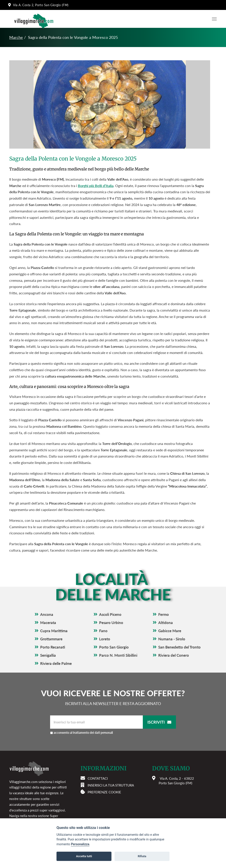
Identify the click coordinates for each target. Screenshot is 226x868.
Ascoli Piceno (110, 614)
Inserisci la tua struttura (111, 785)
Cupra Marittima (54, 631)
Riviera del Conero (174, 655)
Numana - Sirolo (172, 639)
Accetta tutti (84, 856)
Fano (103, 631)
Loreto (105, 639)
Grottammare (51, 639)
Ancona (47, 614)
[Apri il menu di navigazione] (213, 19)
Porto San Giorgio (114, 647)
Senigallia (48, 655)
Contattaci (98, 778)
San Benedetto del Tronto (179, 647)
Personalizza (80, 844)
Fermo (164, 614)
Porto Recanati (53, 647)
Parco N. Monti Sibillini (118, 655)
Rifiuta (142, 856)
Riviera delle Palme (56, 663)
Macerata (48, 623)
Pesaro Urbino (111, 623)
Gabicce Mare (170, 631)
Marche (16, 37)
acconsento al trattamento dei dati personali (83, 733)
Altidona (166, 623)
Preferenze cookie (104, 792)
